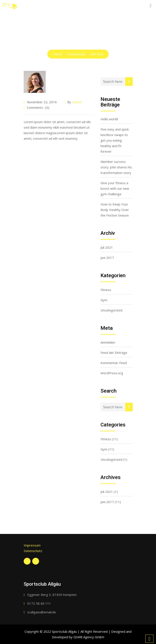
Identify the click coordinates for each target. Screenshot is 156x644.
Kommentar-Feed (114, 363)
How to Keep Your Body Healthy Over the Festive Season (115, 210)
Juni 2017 (107, 258)
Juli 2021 (107, 247)
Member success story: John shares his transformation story (116, 167)
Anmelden (108, 342)
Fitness (106, 290)
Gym (104, 300)
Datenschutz (33, 551)
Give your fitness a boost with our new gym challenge (115, 188)
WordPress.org (112, 373)
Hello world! (109, 119)
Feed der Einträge (114, 353)
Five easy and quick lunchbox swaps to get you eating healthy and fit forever (115, 140)
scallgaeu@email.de (42, 612)
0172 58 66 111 (39, 603)
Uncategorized (111, 310)
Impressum (32, 545)
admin (78, 102)
